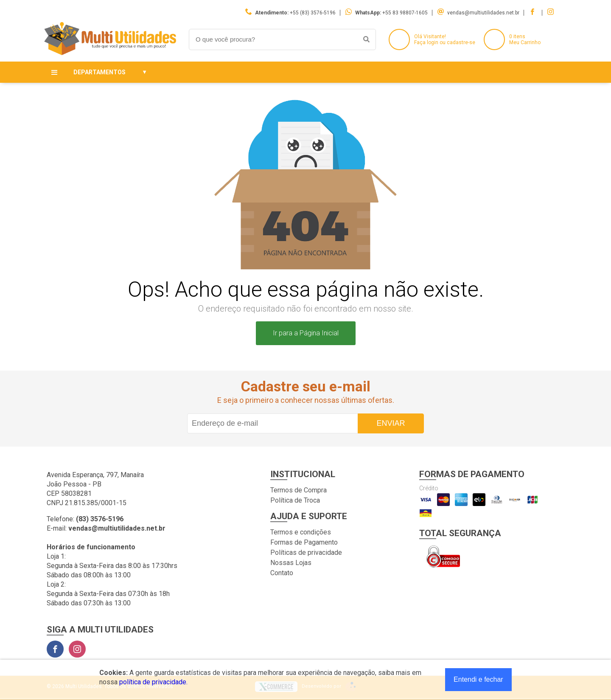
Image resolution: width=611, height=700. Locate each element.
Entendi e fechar (478, 679)
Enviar (391, 423)
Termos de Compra (298, 490)
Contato (282, 573)
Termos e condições (301, 532)
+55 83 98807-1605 (405, 13)
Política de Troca (295, 500)
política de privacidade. (153, 682)
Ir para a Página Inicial (306, 333)
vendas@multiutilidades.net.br (483, 13)
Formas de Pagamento (304, 542)
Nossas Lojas (291, 563)
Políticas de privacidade (306, 552)
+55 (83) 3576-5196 (313, 13)
